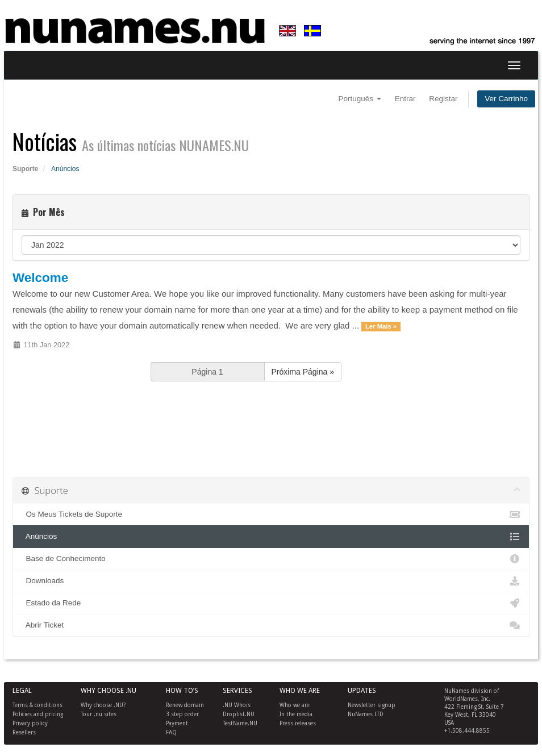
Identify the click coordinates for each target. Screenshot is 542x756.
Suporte (25, 169)
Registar (443, 99)
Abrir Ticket (271, 625)
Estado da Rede (271, 603)
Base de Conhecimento (271, 559)
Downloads (271, 581)
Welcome (40, 278)
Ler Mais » (381, 326)
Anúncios (271, 537)
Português (360, 99)
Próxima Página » (303, 372)
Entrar (405, 99)
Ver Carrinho (506, 99)
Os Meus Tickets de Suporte (271, 514)
